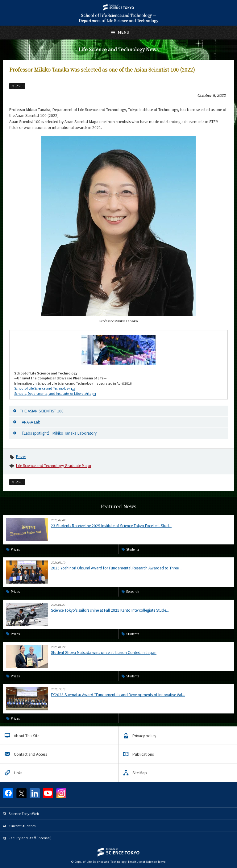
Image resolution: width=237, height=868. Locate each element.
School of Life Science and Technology (42, 388)
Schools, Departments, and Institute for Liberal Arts (53, 393)
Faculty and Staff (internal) (30, 838)
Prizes (21, 456)
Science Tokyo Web (24, 813)
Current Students (22, 826)
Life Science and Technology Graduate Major (54, 465)
